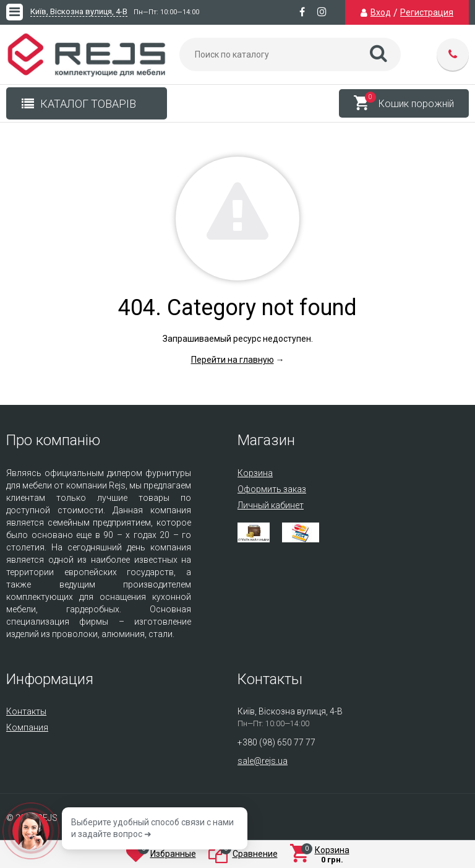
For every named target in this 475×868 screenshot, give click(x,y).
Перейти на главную (233, 360)
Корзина (255, 473)
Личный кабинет (271, 505)
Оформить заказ (272, 489)
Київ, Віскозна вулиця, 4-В (79, 12)
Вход (381, 12)
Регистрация (427, 12)
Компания (27, 727)
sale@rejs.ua (263, 761)
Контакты (26, 711)
